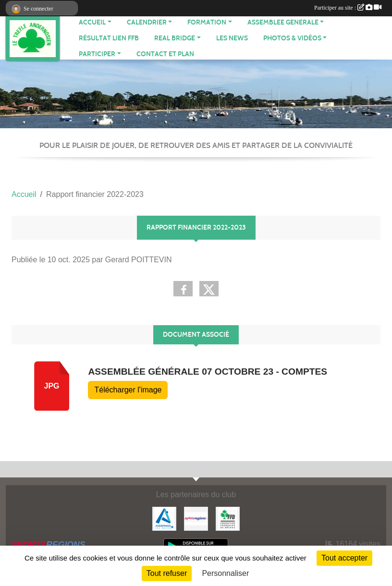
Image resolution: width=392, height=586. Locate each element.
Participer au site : (348, 8)
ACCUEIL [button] (92, 22)
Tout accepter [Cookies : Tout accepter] (344, 558)
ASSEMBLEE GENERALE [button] (283, 22)
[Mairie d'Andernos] (164, 518)
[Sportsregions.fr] (196, 518)
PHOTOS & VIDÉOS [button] (292, 38)
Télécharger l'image (128, 390)
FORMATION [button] (207, 22)
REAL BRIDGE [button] (175, 38)
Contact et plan (165, 54)
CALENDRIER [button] (147, 22)
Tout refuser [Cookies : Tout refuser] (167, 573)
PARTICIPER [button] (97, 54)
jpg (51, 386)
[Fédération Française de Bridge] (228, 518)
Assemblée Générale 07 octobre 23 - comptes (208, 372)
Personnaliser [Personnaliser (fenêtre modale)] (225, 573)
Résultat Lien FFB (109, 38)
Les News (232, 38)
